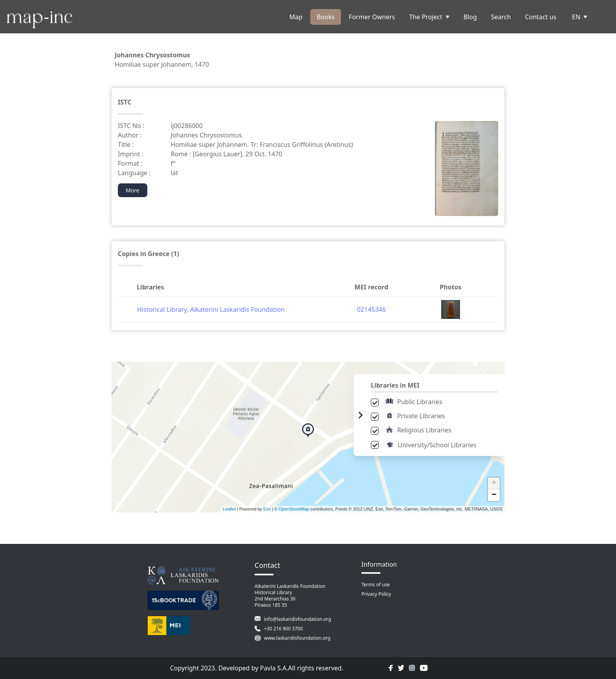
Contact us (541, 17)
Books (326, 17)
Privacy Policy (376, 594)
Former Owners (372, 17)
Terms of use (376, 585)
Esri (267, 509)
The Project (429, 17)
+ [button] (494, 483)
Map (296, 17)
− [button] (494, 495)
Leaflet (229, 509)
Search (501, 17)
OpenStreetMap (294, 509)
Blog (470, 17)
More (133, 190)
